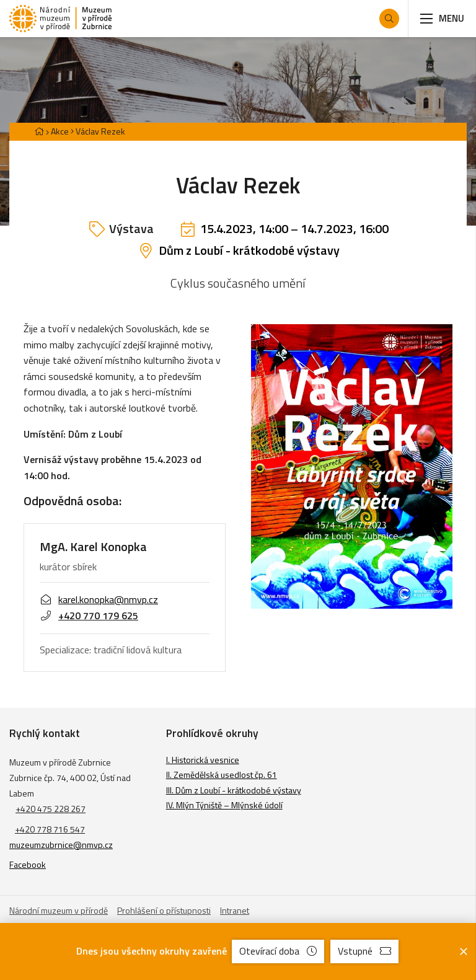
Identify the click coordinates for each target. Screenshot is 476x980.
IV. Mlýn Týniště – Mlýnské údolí (224, 805)
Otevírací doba (278, 951)
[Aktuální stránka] (98, 131)
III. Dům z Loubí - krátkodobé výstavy (234, 790)
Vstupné (364, 951)
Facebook (28, 864)
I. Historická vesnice (203, 760)
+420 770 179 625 (89, 616)
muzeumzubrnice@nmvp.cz (61, 845)
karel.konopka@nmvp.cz (99, 600)
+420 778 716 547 (50, 829)
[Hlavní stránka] (39, 131)
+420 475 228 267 (51, 809)
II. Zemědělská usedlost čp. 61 (222, 775)
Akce (60, 131)
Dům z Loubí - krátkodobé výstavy (249, 250)
